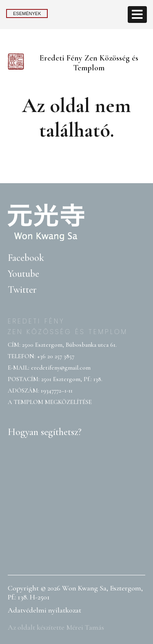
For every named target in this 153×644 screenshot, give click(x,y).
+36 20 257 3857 (56, 356)
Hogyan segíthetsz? (45, 432)
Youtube (23, 274)
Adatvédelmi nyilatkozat (44, 610)
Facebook (26, 258)
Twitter (22, 290)
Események (27, 13)
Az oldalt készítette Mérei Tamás (56, 627)
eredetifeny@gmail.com (61, 368)
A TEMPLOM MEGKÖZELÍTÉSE (50, 402)
